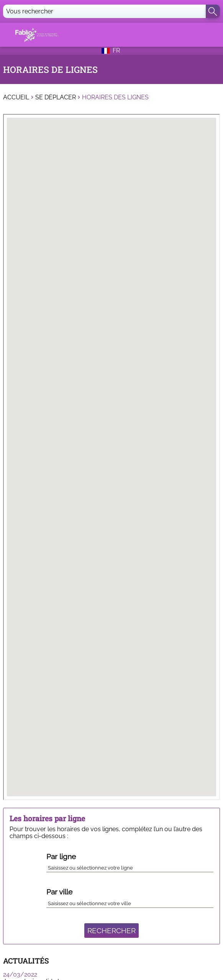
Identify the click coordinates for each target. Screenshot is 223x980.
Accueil (16, 97)
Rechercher (112, 931)
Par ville (59, 892)
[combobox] (130, 866)
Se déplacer (56, 97)
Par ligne (61, 856)
